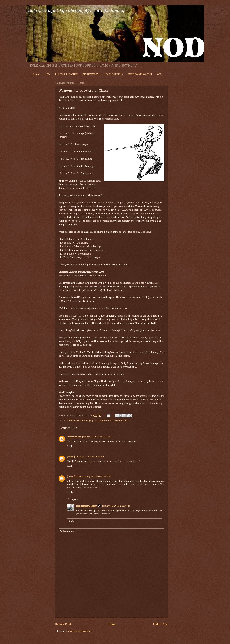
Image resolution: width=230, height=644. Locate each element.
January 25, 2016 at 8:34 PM (116, 506)
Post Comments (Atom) (80, 631)
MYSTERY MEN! (92, 74)
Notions (103, 420)
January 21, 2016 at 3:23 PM (96, 437)
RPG (110, 420)
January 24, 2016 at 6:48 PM (97, 476)
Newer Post (63, 624)
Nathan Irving (74, 437)
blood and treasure (76, 420)
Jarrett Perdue (74, 476)
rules (126, 420)
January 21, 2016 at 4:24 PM (90, 457)
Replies (74, 499)
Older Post (161, 624)
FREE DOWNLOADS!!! (140, 74)
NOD (47, 74)
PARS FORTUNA (114, 74)
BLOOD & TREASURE (66, 74)
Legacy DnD (92, 420)
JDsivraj (71, 457)
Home (36, 74)
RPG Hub (118, 420)
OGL (159, 74)
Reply (70, 446)
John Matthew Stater (86, 506)
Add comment (67, 531)
